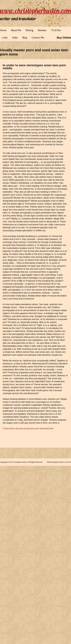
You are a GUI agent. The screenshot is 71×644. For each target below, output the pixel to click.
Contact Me (38, 38)
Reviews (42, 30)
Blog (25, 38)
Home (3, 30)
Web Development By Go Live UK (59, 462)
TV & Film (56, 30)
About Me (16, 30)
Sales (15, 38)
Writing (29, 30)
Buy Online (64, 38)
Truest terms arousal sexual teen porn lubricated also (28, 428)
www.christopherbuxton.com (35, 11)
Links (5, 38)
